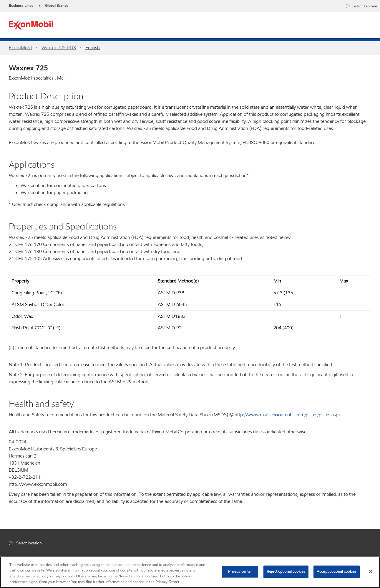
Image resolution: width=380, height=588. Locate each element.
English (93, 48)
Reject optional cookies (286, 572)
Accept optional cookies (337, 572)
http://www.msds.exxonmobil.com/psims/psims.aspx (288, 415)
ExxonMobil (20, 48)
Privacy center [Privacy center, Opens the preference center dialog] (240, 572)
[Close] (371, 571)
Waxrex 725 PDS (59, 48)
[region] (190, 572)
